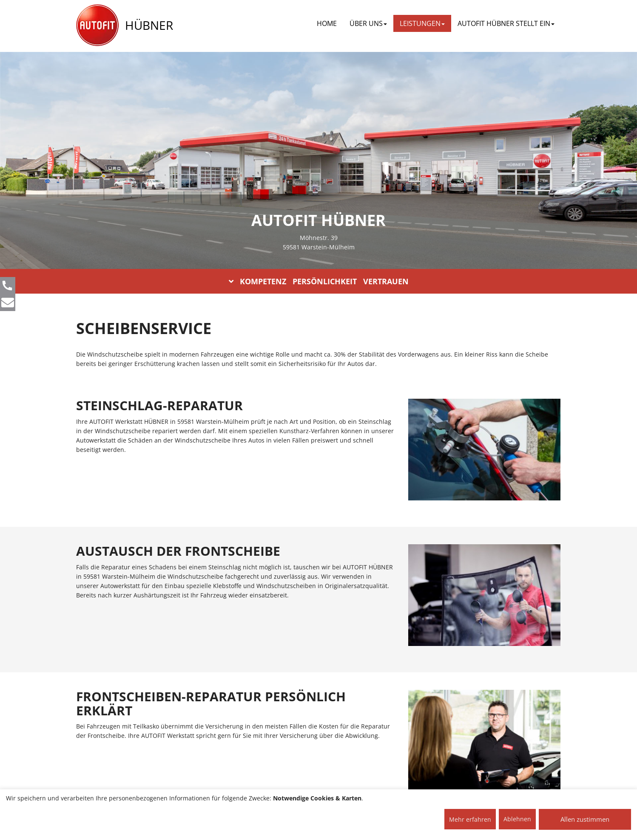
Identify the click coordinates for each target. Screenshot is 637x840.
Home (327, 23)
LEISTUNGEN (422, 23)
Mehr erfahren (470, 819)
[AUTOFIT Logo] (97, 26)
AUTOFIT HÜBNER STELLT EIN (506, 23)
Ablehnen (517, 819)
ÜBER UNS (368, 23)
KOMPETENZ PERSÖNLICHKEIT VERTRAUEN (319, 281)
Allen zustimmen (585, 819)
